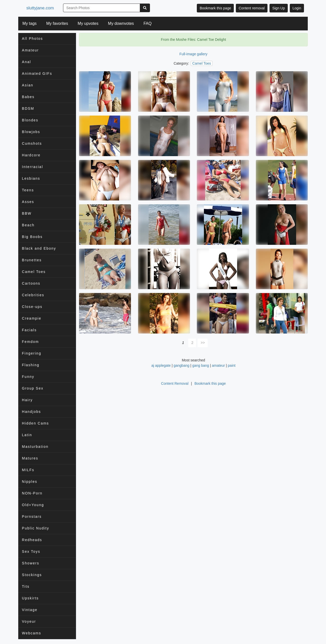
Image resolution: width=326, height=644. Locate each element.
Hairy (27, 400)
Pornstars (32, 517)
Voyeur (29, 621)
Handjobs (32, 412)
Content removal (252, 8)
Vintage (30, 610)
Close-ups (32, 307)
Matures (30, 458)
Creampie (32, 318)
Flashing (31, 365)
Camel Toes (34, 272)
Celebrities (33, 295)
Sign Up (279, 8)
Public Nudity (36, 528)
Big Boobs (32, 237)
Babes (28, 97)
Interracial (33, 167)
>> (203, 343)
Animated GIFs (37, 73)
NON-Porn (32, 493)
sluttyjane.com (41, 8)
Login (297, 8)
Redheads (32, 540)
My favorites (57, 23)
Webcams (32, 633)
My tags (30, 23)
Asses (28, 202)
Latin (27, 435)
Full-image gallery (193, 54)
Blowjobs (31, 132)
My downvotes (121, 23)
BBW (27, 213)
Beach (28, 225)
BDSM (28, 108)
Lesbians (31, 178)
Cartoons (31, 283)
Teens (28, 190)
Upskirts (31, 598)
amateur (218, 365)
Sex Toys (31, 551)
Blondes (30, 120)
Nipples (30, 482)
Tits (26, 586)
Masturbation (35, 447)
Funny (28, 377)
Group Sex (33, 388)
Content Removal (175, 383)
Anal (27, 62)
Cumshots (32, 143)
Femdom (31, 342)
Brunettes (32, 260)
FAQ (147, 23)
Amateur (31, 50)
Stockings (32, 575)
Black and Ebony (39, 248)
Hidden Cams (36, 423)
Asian (28, 85)
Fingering (32, 353)
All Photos (33, 39)
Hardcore (31, 155)
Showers (31, 563)
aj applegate (161, 365)
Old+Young (33, 505)
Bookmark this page (215, 8)
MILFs (28, 470)
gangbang (181, 365)
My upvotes (88, 23)
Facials (29, 330)
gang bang (201, 365)
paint (232, 365)
